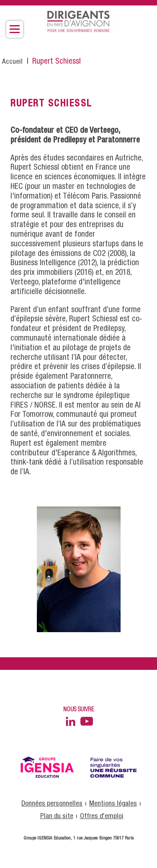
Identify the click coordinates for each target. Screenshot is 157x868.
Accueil (12, 62)
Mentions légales (113, 804)
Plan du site (57, 816)
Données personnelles (52, 804)
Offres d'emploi (102, 816)
